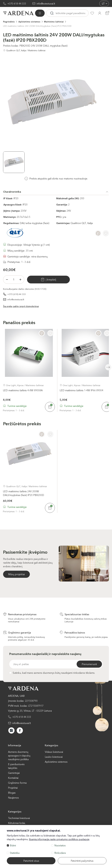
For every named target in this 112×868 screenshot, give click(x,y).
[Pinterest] (98, 233)
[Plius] (20, 280)
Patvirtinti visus (31, 861)
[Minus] (7, 280)
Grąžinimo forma (17, 783)
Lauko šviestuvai (54, 757)
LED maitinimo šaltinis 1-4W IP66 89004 (81, 390)
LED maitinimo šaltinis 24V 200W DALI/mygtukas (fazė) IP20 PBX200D (37, 26)
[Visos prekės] (40, 13)
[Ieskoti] (52, 13)
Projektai (13, 788)
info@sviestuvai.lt (46, 4)
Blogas (12, 793)
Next (108, 367)
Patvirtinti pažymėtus (82, 861)
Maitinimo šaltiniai (54, 22)
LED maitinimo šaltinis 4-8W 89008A (23, 390)
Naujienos (13, 798)
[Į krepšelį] (50, 407)
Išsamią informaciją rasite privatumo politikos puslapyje (59, 839)
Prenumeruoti (89, 664)
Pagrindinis (9, 22)
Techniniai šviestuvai (19, 818)
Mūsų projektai (16, 574)
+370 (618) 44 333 (17, 294)
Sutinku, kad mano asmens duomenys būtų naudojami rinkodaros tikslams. (52, 673)
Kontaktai (13, 778)
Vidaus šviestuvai (54, 752)
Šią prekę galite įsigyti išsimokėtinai (21, 306)
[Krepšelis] (107, 13)
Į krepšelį (51, 280)
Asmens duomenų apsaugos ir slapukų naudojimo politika (19, 756)
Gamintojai (14, 773)
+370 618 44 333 (17, 4)
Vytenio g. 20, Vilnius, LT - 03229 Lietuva (30, 711)
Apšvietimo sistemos (29, 22)
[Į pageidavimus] (106, 233)
